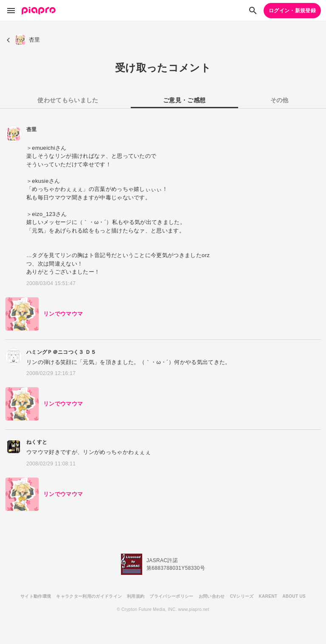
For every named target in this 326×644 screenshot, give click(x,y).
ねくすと (37, 442)
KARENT (268, 596)
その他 (280, 100)
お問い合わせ (212, 596)
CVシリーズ (242, 596)
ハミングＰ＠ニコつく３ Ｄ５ (61, 352)
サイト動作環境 (36, 596)
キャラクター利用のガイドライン (89, 596)
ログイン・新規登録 (292, 11)
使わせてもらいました (68, 100)
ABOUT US (294, 596)
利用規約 (136, 596)
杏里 (32, 129)
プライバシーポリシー (171, 596)
